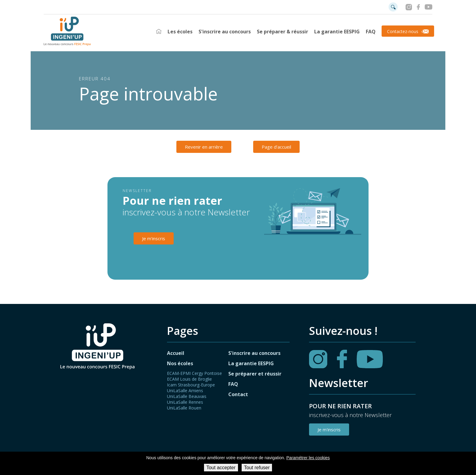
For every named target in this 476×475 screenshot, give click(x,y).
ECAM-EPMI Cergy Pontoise (194, 373)
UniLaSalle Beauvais (187, 396)
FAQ (371, 32)
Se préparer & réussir (282, 32)
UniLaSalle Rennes (185, 402)
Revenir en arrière (204, 147)
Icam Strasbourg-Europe (191, 385)
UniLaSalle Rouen (184, 408)
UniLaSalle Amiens (185, 391)
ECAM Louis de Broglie (189, 379)
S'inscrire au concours (225, 32)
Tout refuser (257, 468)
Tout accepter (221, 468)
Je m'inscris (154, 238)
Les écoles (180, 32)
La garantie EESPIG (337, 32)
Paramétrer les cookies (308, 458)
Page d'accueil (276, 147)
